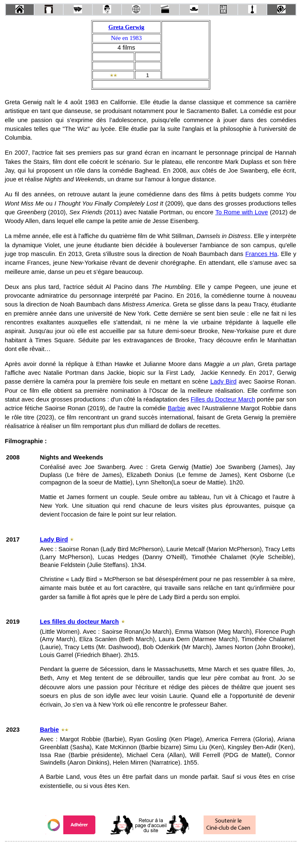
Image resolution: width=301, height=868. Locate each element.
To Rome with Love (241, 212)
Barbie (177, 408)
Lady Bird (223, 381)
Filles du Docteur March (223, 399)
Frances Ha (261, 254)
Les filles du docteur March (80, 622)
